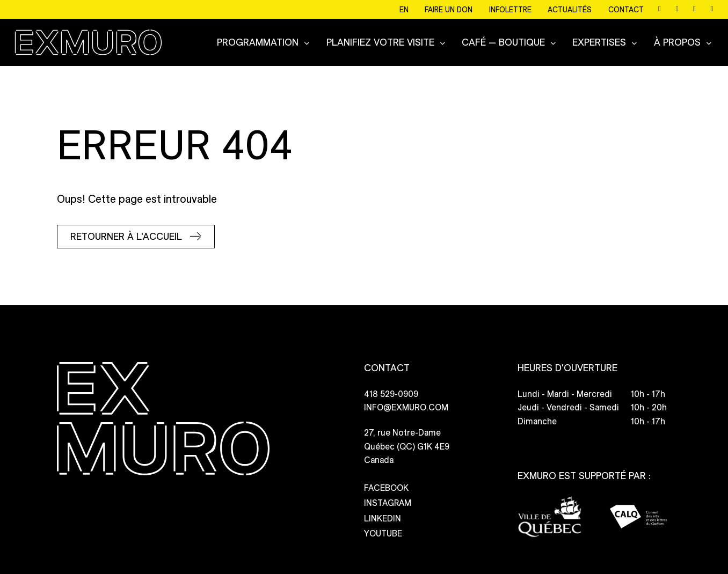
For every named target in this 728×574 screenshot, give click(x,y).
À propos (677, 42)
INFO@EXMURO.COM (406, 402)
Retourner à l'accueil (126, 230)
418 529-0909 (391, 388)
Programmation (258, 42)
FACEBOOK (386, 482)
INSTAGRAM (388, 497)
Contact (626, 10)
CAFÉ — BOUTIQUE (503, 42)
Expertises (599, 42)
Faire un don (449, 10)
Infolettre (510, 10)
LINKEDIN (383, 513)
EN (405, 10)
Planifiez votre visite (380, 42)
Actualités (570, 10)
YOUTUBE (383, 528)
